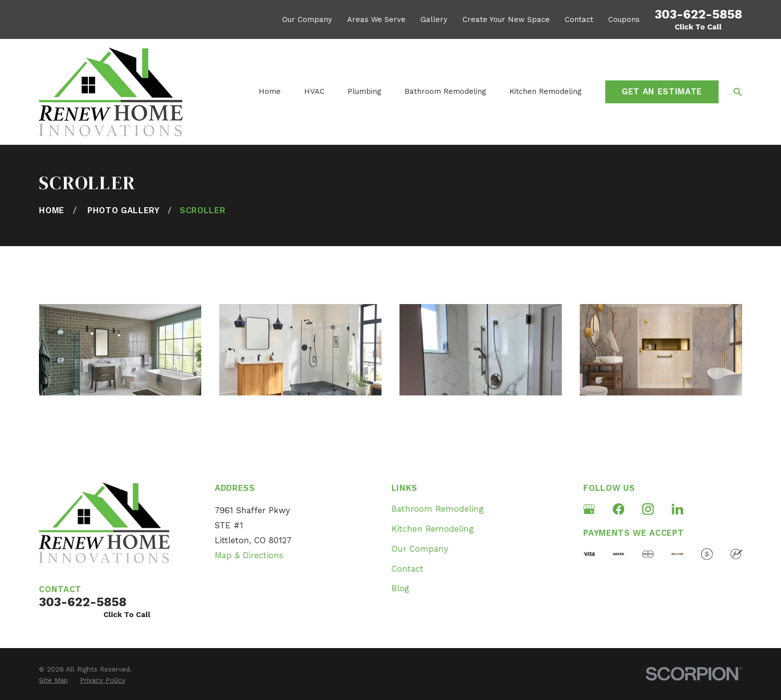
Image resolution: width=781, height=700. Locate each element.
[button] (120, 350)
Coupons (624, 19)
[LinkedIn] (677, 509)
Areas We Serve (376, 19)
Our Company (307, 19)
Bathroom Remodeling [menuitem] (445, 91)
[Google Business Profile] (589, 509)
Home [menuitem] (270, 91)
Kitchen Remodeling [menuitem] (546, 91)
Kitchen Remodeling (433, 529)
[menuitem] (53, 680)
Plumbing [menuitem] (365, 91)
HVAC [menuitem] (314, 91)
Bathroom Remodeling (438, 509)
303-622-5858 (698, 14)
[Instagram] (648, 509)
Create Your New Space (506, 19)
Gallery (434, 19)
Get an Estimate (662, 92)
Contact (579, 19)
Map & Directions (249, 555)
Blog (400, 588)
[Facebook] (618, 509)
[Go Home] (52, 210)
